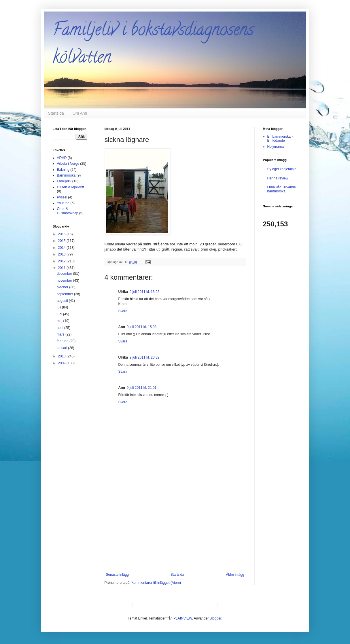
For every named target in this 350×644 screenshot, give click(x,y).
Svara (123, 311)
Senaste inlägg (117, 575)
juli (59, 307)
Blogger (215, 618)
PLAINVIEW (183, 618)
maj (60, 321)
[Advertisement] (175, 529)
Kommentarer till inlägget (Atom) (156, 583)
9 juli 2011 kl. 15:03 (142, 327)
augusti (63, 301)
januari (62, 348)
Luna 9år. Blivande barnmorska (282, 189)
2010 (62, 356)
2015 (62, 241)
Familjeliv (64, 181)
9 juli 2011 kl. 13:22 (144, 292)
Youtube (63, 203)
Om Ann (80, 113)
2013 (62, 254)
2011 (62, 268)
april (60, 328)
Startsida (56, 113)
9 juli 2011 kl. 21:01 (142, 388)
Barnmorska (66, 175)
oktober (63, 287)
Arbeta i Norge (68, 164)
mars (61, 334)
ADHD (62, 158)
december (65, 274)
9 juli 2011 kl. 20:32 (144, 357)
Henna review (278, 178)
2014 (62, 248)
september (65, 294)
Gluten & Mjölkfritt (71, 187)
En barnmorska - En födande (280, 139)
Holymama (276, 147)
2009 (62, 363)
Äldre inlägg (235, 575)
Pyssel (62, 197)
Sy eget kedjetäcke (282, 169)
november (65, 281)
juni (60, 314)
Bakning (63, 170)
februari (63, 341)
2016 (62, 234)
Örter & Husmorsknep (68, 211)
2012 (62, 261)
